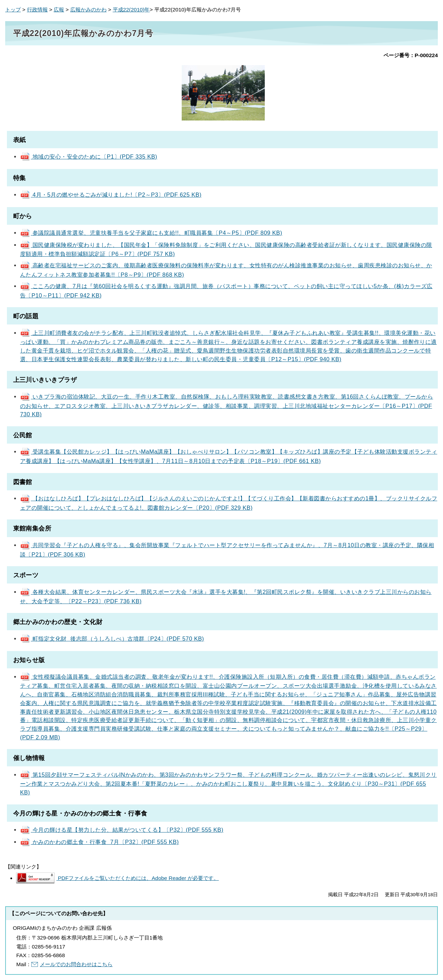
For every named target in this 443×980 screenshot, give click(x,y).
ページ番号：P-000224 (411, 55)
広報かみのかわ (88, 10)
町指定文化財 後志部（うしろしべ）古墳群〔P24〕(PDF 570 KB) (112, 639)
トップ (13, 10)
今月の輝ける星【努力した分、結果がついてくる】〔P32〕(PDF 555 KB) (122, 830)
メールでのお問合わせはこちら (76, 964)
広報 (59, 10)
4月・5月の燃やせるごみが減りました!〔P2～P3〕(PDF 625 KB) (111, 195)
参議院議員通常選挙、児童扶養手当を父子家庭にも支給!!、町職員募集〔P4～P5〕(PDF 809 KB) (151, 233)
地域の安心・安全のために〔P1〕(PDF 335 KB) (89, 157)
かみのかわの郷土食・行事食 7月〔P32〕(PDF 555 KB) (100, 842)
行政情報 (37, 10)
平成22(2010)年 (131, 10)
